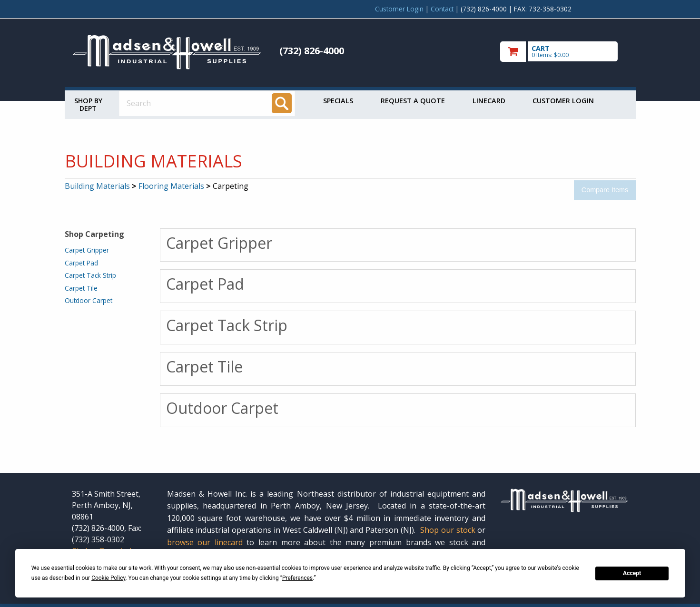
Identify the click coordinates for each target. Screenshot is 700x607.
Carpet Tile (81, 288)
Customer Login (399, 9)
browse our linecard (205, 542)
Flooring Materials (171, 186)
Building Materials (97, 186)
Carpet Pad (81, 263)
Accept (632, 573)
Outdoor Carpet (89, 300)
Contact (442, 9)
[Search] (282, 103)
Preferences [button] (297, 578)
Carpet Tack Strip (90, 275)
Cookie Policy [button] (108, 578)
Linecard (489, 101)
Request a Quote (413, 101)
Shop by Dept (88, 104)
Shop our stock (448, 530)
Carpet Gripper (87, 250)
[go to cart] (564, 52)
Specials (338, 101)
